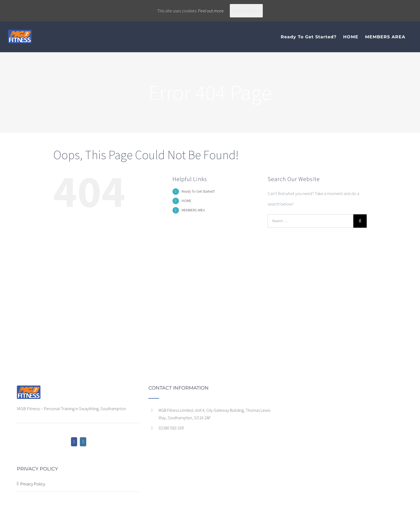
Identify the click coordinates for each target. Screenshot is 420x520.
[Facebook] (74, 442)
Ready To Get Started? (198, 191)
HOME (186, 201)
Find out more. (211, 11)
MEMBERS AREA (193, 210)
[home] (29, 391)
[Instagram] (83, 442)
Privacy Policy (33, 484)
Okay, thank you (246, 11)
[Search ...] (310, 221)
